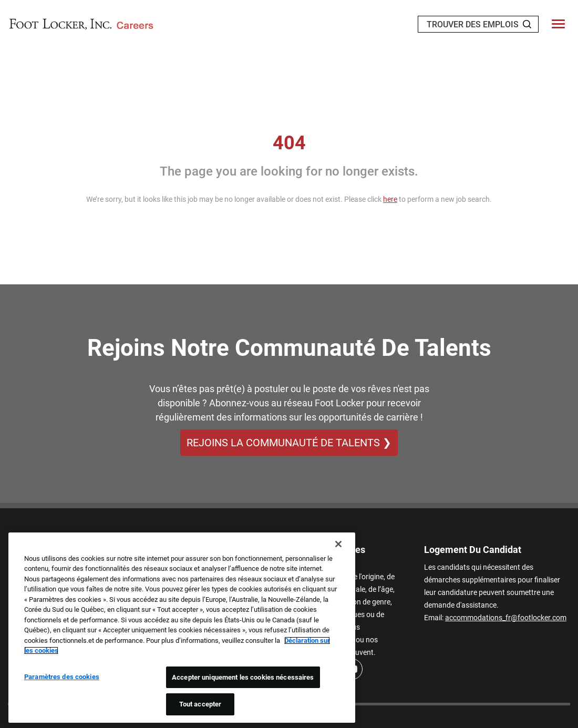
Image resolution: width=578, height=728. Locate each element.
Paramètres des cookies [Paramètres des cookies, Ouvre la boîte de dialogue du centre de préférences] (62, 677)
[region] (182, 628)
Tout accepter (200, 704)
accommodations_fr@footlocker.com (506, 618)
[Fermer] (338, 544)
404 (289, 143)
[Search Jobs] (527, 24)
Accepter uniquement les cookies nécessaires (243, 677)
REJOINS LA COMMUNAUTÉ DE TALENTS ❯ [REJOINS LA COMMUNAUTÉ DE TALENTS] (289, 443)
